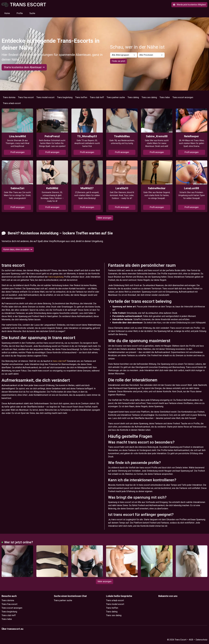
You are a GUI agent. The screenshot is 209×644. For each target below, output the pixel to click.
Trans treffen (81, 97)
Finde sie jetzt (118, 61)
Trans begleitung (65, 97)
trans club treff (60, 361)
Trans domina (9, 97)
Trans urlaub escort (12, 103)
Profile (20, 13)
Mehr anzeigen (104, 218)
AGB (191, 640)
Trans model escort (45, 97)
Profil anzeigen (17, 152)
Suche (32, 13)
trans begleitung (56, 277)
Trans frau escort (26, 97)
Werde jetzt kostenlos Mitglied (189, 5)
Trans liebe (165, 97)
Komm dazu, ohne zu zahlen (18, 249)
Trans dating (133, 97)
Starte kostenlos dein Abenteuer (24, 67)
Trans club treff (97, 97)
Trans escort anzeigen (183, 97)
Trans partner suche (116, 97)
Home (7, 13)
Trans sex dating (149, 97)
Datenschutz (202, 640)
